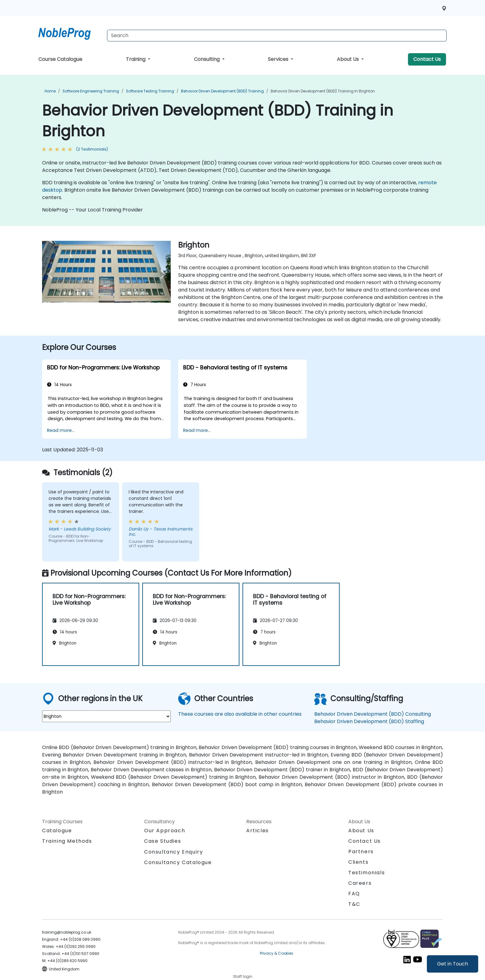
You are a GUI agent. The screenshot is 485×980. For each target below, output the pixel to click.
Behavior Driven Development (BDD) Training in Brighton (323, 91)
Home (50, 91)
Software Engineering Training (91, 91)
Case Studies (163, 841)
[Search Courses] (277, 36)
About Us (348, 59)
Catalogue (57, 831)
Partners (361, 852)
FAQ (354, 894)
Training (136, 59)
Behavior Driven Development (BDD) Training (222, 91)
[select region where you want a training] (106, 716)
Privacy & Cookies (277, 953)
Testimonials (367, 873)
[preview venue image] (52, 274)
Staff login (243, 976)
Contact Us (427, 59)
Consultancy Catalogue (178, 862)
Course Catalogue (60, 59)
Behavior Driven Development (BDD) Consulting (373, 714)
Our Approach (165, 831)
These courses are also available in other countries (240, 714)
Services (279, 59)
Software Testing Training (150, 91)
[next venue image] (161, 274)
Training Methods (67, 841)
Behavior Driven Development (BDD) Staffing (369, 721)
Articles (258, 831)
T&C (354, 904)
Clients (358, 862)
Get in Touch (453, 964)
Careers (360, 883)
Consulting (207, 59)
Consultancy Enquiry (174, 852)
